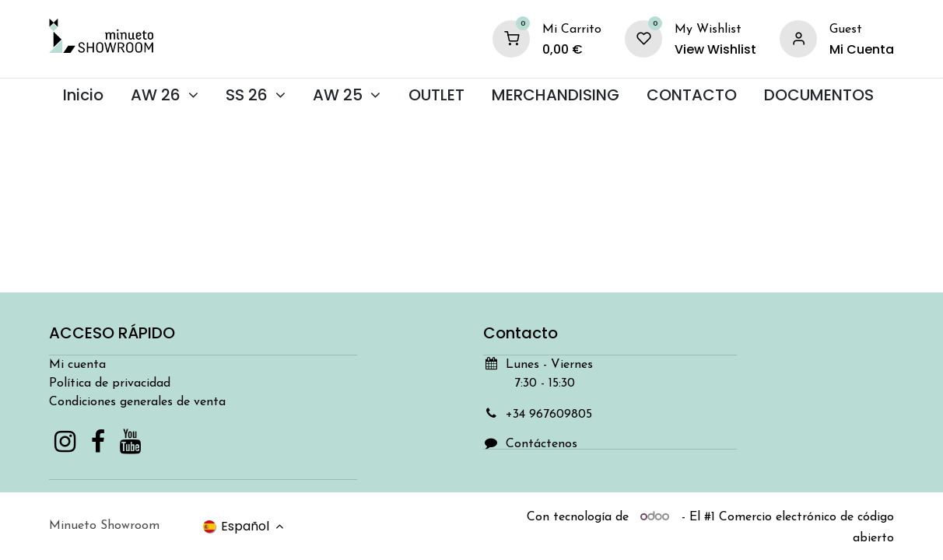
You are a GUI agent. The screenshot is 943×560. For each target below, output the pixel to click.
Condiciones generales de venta (137, 402)
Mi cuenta (77, 365)
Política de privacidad (110, 383)
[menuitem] (83, 95)
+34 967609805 (549, 415)
